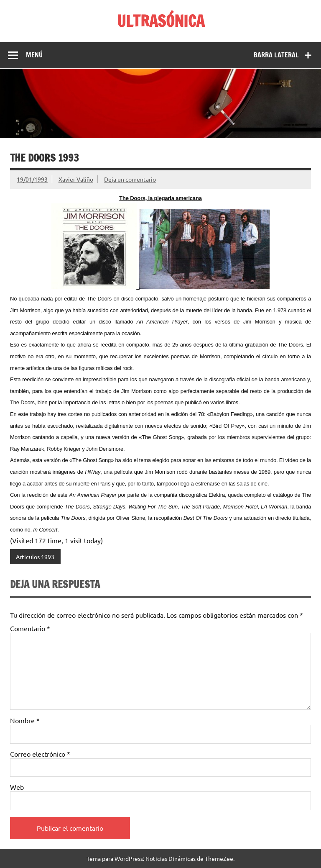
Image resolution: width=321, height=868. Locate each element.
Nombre (25, 720)
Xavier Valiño (76, 179)
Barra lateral (276, 55)
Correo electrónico (40, 754)
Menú (34, 55)
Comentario (30, 628)
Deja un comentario (130, 179)
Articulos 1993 (35, 557)
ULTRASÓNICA (161, 21)
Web (17, 787)
